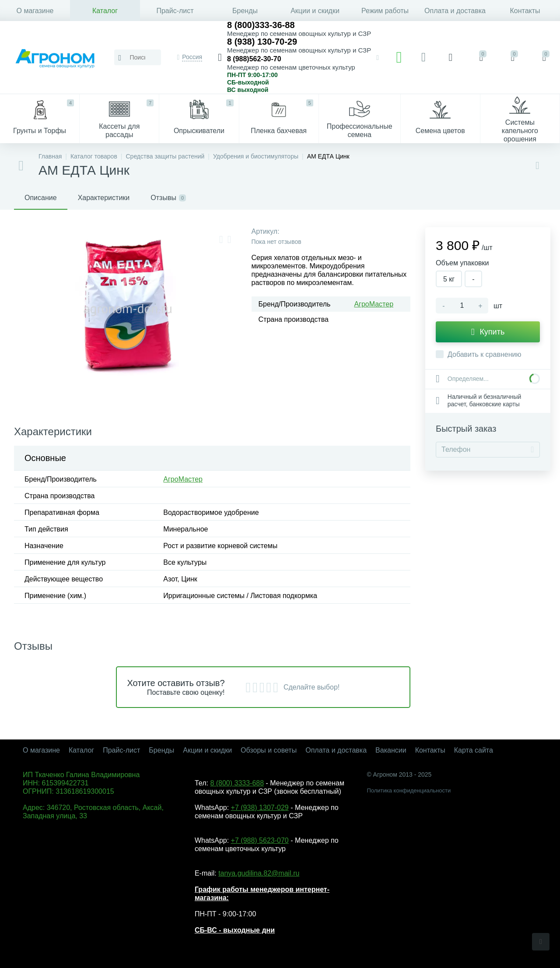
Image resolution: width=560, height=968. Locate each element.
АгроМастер (374, 304)
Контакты (525, 11)
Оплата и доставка (455, 11)
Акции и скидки (315, 11)
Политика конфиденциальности (409, 790)
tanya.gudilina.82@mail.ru (259, 873)
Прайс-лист (175, 11)
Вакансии (391, 750)
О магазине (35, 11)
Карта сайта (474, 750)
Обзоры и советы (269, 750)
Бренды (245, 11)
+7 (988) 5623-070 (260, 840)
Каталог (105, 11)
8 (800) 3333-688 (237, 783)
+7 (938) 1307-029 (260, 808)
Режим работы (385, 11)
